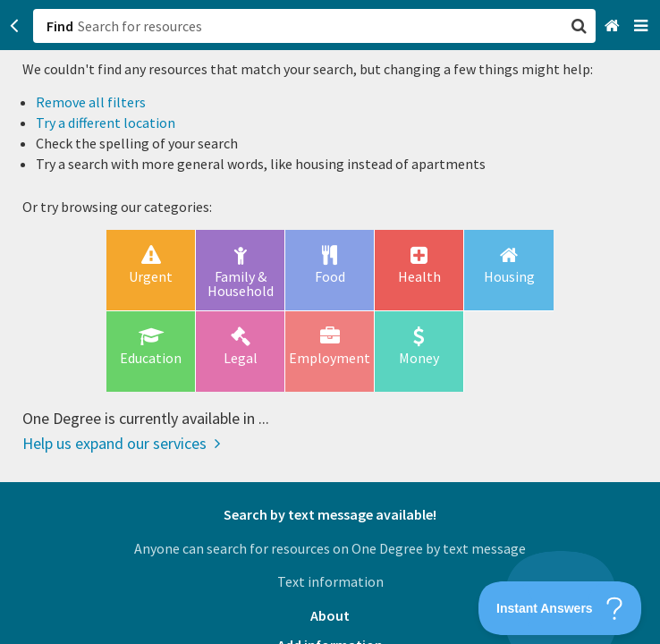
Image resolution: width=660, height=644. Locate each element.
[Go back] (15, 26)
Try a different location (106, 123)
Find (60, 26)
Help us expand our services (121, 443)
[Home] (614, 26)
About (330, 615)
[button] (330, 322)
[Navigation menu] (643, 26)
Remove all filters (91, 102)
